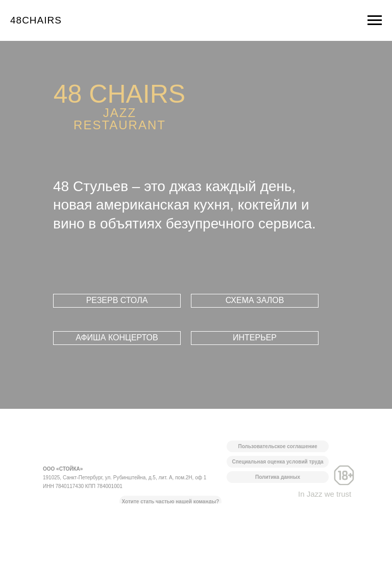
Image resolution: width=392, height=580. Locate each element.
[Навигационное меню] (375, 20)
